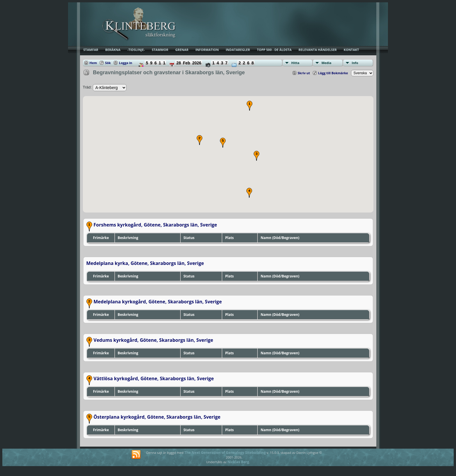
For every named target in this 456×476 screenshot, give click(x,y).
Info (355, 63)
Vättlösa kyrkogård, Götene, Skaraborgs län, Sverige (154, 378)
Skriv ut (304, 73)
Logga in (126, 63)
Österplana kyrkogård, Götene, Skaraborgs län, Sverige (157, 417)
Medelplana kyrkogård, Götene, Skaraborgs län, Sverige (158, 302)
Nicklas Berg (238, 462)
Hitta (295, 63)
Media (327, 63)
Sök (108, 63)
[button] (250, 106)
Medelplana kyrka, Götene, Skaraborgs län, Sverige (145, 263)
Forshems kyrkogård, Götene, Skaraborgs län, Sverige (155, 225)
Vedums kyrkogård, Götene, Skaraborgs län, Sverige (153, 340)
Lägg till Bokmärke (333, 73)
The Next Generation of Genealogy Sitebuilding (225, 453)
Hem (93, 63)
